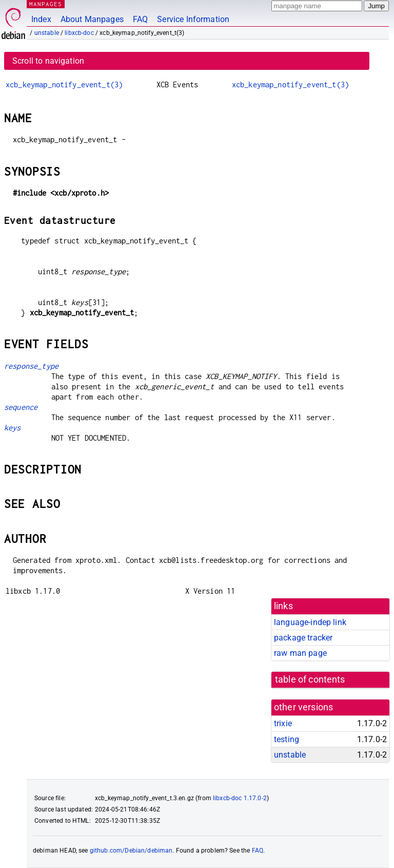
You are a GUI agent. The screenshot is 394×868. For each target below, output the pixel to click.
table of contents (310, 680)
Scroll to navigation (48, 61)
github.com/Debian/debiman (131, 851)
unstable (47, 33)
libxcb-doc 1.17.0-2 (240, 798)
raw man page (300, 653)
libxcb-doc (79, 33)
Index (41, 19)
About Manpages (92, 19)
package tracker (303, 638)
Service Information (193, 19)
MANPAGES (46, 4)
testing (287, 739)
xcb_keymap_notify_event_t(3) (64, 84)
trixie (283, 723)
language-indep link (310, 622)
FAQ (140, 19)
